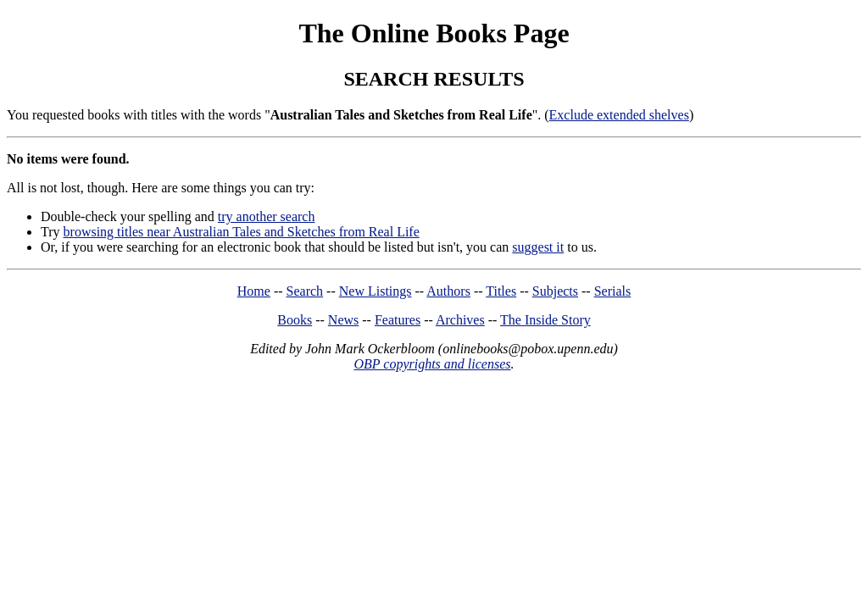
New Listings (376, 291)
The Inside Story (545, 320)
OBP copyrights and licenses (432, 364)
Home (254, 291)
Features (398, 320)
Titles (501, 291)
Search (305, 291)
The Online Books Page (434, 33)
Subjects (555, 291)
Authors (448, 291)
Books (295, 320)
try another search (267, 216)
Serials (613, 291)
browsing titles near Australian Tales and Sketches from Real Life (242, 232)
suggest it (538, 247)
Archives (460, 320)
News (343, 320)
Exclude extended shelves (619, 115)
